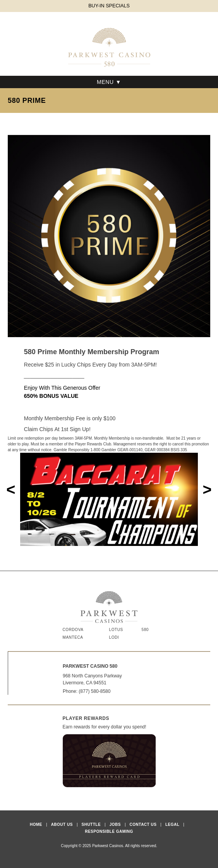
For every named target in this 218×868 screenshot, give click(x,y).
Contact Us (143, 825)
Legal (172, 825)
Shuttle (91, 825)
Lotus (116, 630)
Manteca (73, 637)
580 (145, 630)
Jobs (115, 825)
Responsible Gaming (109, 831)
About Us (62, 825)
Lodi (114, 637)
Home (36, 825)
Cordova (73, 630)
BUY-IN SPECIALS (109, 6)
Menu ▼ (109, 82)
